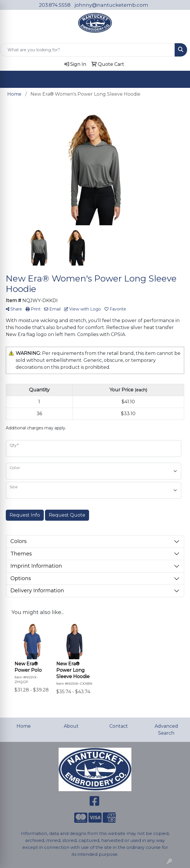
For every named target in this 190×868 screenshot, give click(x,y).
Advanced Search (166, 730)
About (71, 726)
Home (24, 726)
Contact (119, 726)
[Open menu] (178, 79)
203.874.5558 (55, 5)
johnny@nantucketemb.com (111, 5)
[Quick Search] (87, 50)
